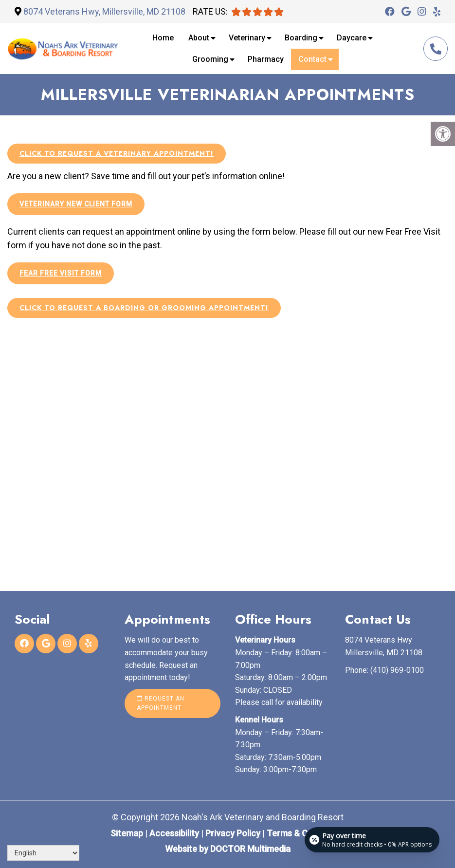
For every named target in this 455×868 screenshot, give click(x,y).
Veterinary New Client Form (76, 204)
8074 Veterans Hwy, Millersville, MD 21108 (104, 11)
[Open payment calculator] (372, 840)
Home (163, 38)
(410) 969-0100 (436, 49)
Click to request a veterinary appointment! (117, 153)
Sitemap (127, 833)
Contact (312, 59)
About (199, 38)
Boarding (301, 38)
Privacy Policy (234, 833)
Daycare (352, 38)
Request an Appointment (161, 703)
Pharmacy (266, 59)
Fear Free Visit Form (61, 273)
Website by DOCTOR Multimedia (228, 849)
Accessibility (174, 833)
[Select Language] (43, 853)
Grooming (210, 59)
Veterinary (247, 38)
